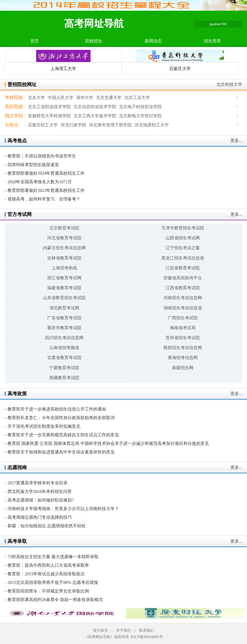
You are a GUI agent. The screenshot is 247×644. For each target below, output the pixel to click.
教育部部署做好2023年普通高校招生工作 (46, 190)
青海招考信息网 (183, 358)
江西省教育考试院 (183, 288)
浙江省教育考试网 (64, 278)
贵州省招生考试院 (183, 338)
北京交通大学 (109, 98)
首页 (35, 41)
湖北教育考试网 (64, 308)
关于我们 (123, 630)
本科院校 (14, 98)
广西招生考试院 (183, 318)
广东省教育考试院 (64, 318)
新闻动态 (153, 41)
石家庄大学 (180, 69)
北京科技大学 (229, 84)
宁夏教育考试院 (64, 368)
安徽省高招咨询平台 (183, 278)
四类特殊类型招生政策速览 (33, 165)
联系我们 (147, 630)
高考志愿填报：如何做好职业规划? (41, 500)
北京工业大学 (137, 98)
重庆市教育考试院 (64, 328)
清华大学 (85, 98)
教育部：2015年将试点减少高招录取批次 (46, 574)
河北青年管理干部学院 (110, 125)
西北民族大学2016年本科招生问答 (40, 491)
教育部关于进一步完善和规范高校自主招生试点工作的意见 (63, 435)
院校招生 (94, 41)
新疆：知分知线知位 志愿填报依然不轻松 (47, 526)
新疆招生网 (183, 368)
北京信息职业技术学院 (95, 107)
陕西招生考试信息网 (183, 348)
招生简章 (212, 41)
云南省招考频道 (64, 348)
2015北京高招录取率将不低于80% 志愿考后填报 (53, 582)
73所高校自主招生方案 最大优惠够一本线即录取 (53, 557)
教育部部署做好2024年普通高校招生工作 (46, 173)
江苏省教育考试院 (183, 268)
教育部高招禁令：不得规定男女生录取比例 (48, 591)
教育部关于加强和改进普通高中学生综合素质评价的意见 (61, 452)
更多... (236, 140)
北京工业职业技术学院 (49, 107)
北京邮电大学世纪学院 (140, 116)
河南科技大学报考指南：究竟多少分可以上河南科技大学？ (63, 509)
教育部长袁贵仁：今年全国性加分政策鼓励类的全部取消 (61, 418)
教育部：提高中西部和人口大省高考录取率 (48, 565)
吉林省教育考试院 (64, 258)
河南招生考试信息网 (183, 298)
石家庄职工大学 (43, 125)
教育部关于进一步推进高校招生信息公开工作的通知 (57, 409)
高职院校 (14, 107)
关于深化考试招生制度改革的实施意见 (44, 426)
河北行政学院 (73, 125)
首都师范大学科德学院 (49, 116)
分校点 (12, 125)
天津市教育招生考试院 (183, 228)
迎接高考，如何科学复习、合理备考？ (44, 199)
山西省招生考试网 (183, 238)
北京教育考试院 (64, 228)
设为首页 (100, 630)
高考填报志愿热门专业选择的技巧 (40, 517)
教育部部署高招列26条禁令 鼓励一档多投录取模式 (55, 600)
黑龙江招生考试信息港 (183, 258)
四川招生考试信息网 (64, 338)
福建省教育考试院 (64, 288)
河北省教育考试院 (64, 238)
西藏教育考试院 (64, 378)
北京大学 (36, 98)
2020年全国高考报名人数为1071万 (40, 182)
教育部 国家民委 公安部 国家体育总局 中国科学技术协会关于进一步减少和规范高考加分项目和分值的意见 (108, 443)
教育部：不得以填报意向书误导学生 (42, 156)
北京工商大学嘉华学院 (95, 116)
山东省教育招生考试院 (64, 298)
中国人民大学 (61, 98)
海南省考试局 (183, 328)
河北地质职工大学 (152, 125)
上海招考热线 (64, 268)
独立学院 (14, 116)
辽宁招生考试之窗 (183, 248)
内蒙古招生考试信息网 (64, 248)
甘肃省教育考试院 (64, 358)
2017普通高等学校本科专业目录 (38, 483)
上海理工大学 (63, 69)
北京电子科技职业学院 (140, 107)
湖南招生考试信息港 (183, 308)
